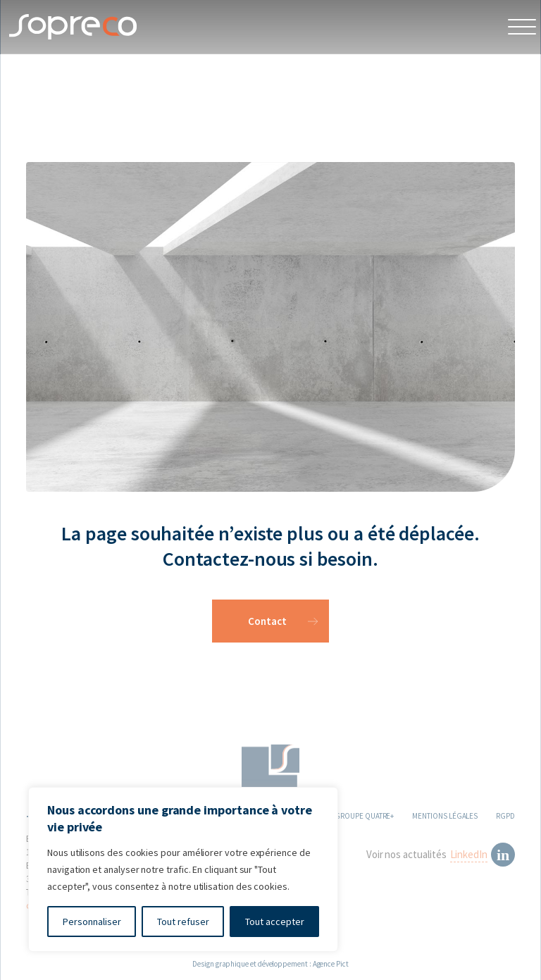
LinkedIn (469, 856)
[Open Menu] (522, 27)
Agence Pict (331, 964)
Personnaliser (92, 922)
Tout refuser (183, 922)
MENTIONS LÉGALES (445, 818)
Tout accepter (275, 922)
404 (52, 83)
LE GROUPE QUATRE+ (360, 818)
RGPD (505, 818)
